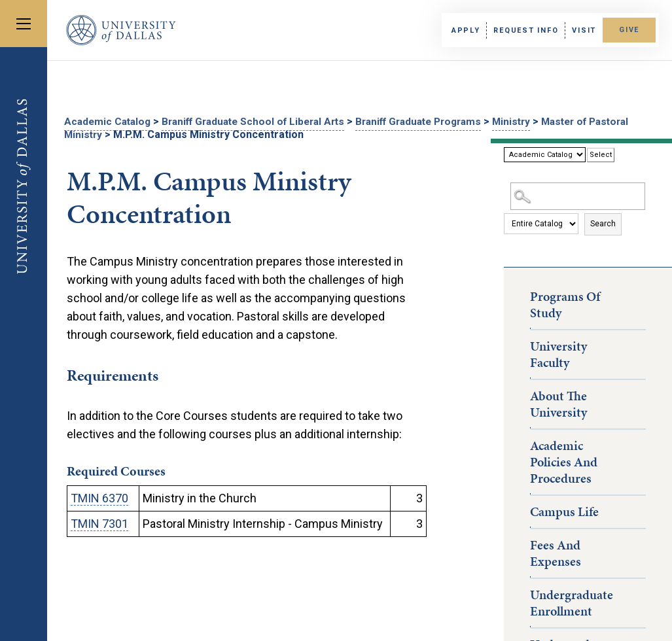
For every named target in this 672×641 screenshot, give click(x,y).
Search (603, 222)
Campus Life (564, 510)
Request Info (518, 30)
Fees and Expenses (556, 552)
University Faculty (558, 353)
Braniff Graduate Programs (439, 121)
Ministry (538, 121)
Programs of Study (565, 303)
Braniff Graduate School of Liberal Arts (263, 121)
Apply (458, 30)
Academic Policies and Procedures (564, 460)
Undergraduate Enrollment (572, 601)
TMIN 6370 (99, 497)
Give (625, 30)
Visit (576, 30)
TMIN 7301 (99, 522)
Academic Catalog (109, 121)
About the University (558, 403)
